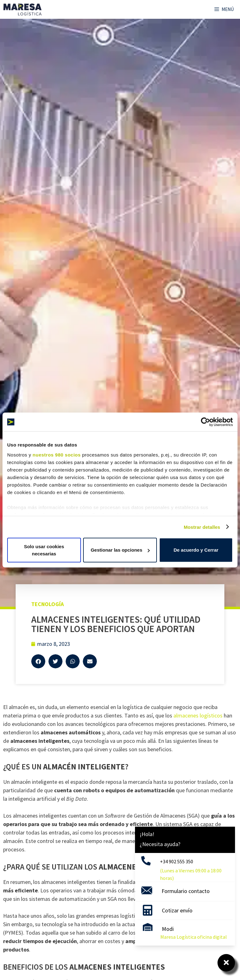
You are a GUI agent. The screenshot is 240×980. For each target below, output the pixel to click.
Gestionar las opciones (120, 550)
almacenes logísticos (198, 715)
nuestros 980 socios (57, 454)
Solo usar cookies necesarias (44, 550)
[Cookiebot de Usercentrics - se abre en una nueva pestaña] (205, 422)
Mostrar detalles (202, 527)
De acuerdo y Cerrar (196, 550)
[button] (38, 661)
